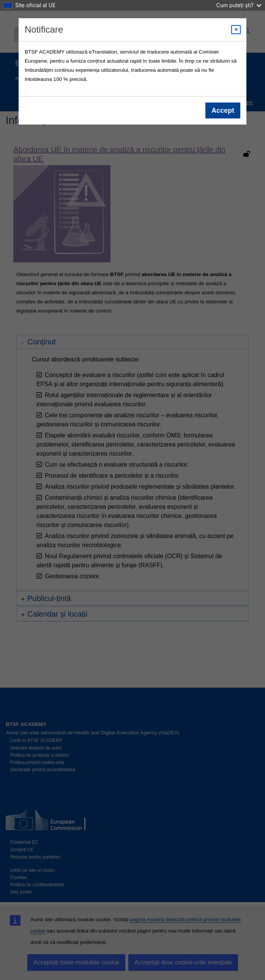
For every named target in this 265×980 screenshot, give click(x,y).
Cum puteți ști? (239, 5)
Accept (223, 110)
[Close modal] (236, 30)
